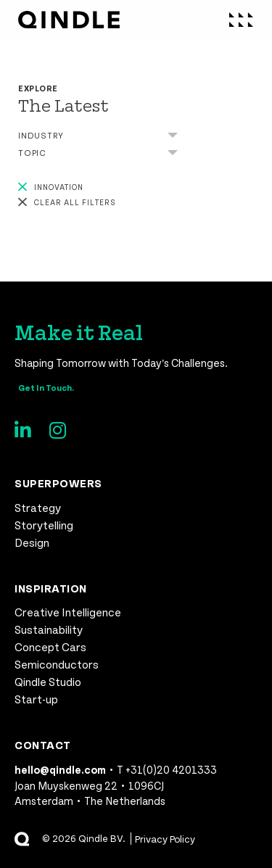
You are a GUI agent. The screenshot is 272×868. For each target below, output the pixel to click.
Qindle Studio (48, 681)
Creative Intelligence (68, 612)
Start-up (36, 699)
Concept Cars (50, 646)
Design (32, 542)
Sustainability (49, 629)
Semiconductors (57, 664)
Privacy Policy (165, 839)
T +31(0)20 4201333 (167, 769)
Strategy (38, 507)
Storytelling (44, 525)
